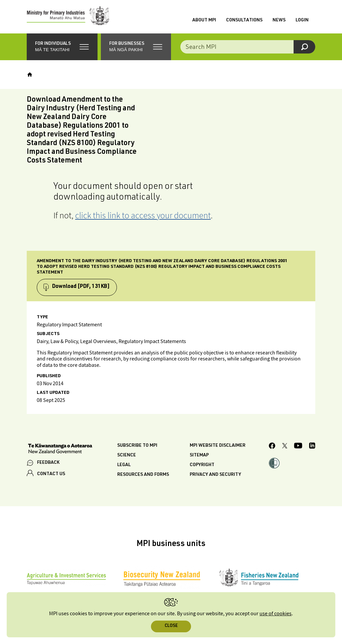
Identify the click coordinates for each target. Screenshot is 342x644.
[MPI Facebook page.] (272, 447)
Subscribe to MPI (137, 446)
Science (127, 455)
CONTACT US (51, 474)
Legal (124, 465)
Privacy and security (215, 475)
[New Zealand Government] (60, 449)
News (279, 20)
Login (302, 20)
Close (171, 626)
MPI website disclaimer (218, 446)
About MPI (204, 20)
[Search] (304, 47)
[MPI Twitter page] (285, 447)
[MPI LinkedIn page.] (312, 447)
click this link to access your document (143, 215)
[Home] (30, 75)
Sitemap (199, 455)
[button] (62, 47)
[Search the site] (248, 47)
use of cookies (276, 614)
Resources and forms (143, 475)
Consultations (244, 20)
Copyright (202, 465)
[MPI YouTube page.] (298, 447)
